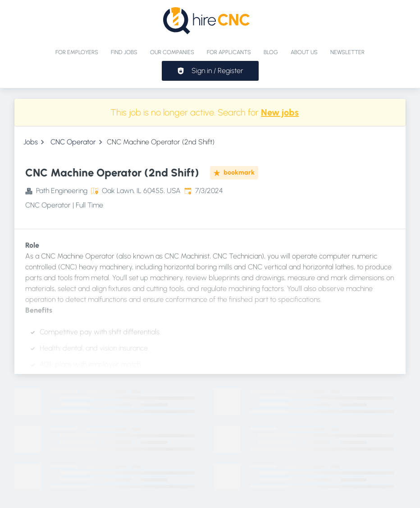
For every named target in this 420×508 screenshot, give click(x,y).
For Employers (77, 52)
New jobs (280, 112)
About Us (304, 52)
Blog (271, 52)
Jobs (31, 142)
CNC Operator (73, 142)
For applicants (229, 52)
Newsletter (347, 52)
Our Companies (172, 52)
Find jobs (124, 52)
